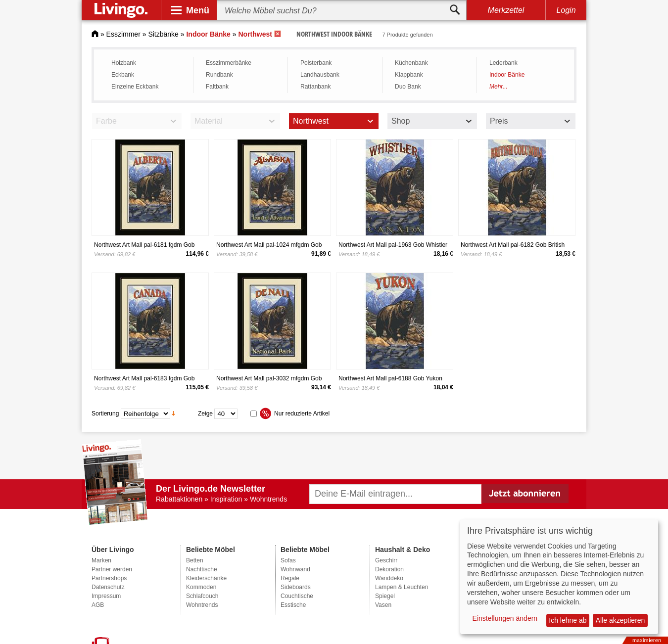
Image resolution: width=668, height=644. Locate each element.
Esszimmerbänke (229, 63)
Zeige (205, 413)
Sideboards (296, 587)
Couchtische (297, 596)
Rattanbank (315, 87)
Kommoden (201, 587)
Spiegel (385, 596)
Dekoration (389, 569)
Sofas (288, 560)
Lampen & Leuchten (402, 587)
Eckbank (123, 75)
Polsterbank (316, 63)
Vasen (383, 605)
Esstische (293, 605)
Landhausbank (320, 75)
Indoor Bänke (507, 75)
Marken (101, 560)
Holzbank (124, 63)
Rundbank (219, 75)
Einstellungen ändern (505, 618)
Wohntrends (202, 605)
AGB (98, 605)
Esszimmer (123, 34)
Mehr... (499, 87)
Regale (290, 578)
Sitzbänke (163, 34)
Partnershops (109, 578)
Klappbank (409, 75)
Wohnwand (295, 569)
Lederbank (503, 63)
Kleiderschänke (206, 578)
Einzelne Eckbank (135, 87)
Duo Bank (408, 87)
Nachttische (202, 569)
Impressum (106, 596)
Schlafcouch (202, 596)
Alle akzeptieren (620, 620)
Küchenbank (411, 63)
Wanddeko (389, 578)
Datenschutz (108, 587)
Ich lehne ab (568, 620)
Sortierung (105, 413)
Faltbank (217, 87)
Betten (195, 560)
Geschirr (386, 560)
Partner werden (112, 569)
